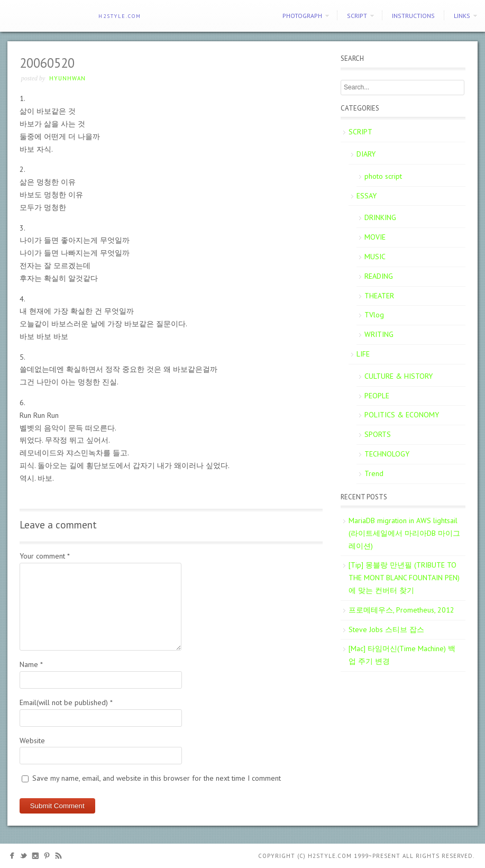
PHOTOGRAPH (302, 16)
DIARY (366, 154)
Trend (374, 473)
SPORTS (378, 434)
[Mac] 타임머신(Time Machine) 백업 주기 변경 (402, 655)
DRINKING (380, 217)
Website (32, 741)
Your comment (45, 556)
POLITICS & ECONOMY (402, 415)
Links (462, 16)
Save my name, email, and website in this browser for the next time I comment (157, 778)
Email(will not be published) (66, 702)
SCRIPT (357, 16)
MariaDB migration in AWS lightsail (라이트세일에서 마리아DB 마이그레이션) (404, 533)
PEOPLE (377, 396)
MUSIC (375, 257)
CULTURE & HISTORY (399, 376)
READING (379, 276)
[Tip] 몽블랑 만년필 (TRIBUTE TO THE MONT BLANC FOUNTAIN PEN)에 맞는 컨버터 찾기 (404, 578)
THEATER (379, 296)
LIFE (363, 354)
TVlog (374, 315)
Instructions (413, 16)
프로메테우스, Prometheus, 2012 (401, 610)
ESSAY (367, 196)
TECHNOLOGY (387, 454)
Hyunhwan (67, 78)
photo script (383, 176)
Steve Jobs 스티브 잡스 (386, 629)
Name (31, 664)
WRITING (379, 334)
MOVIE (375, 237)
